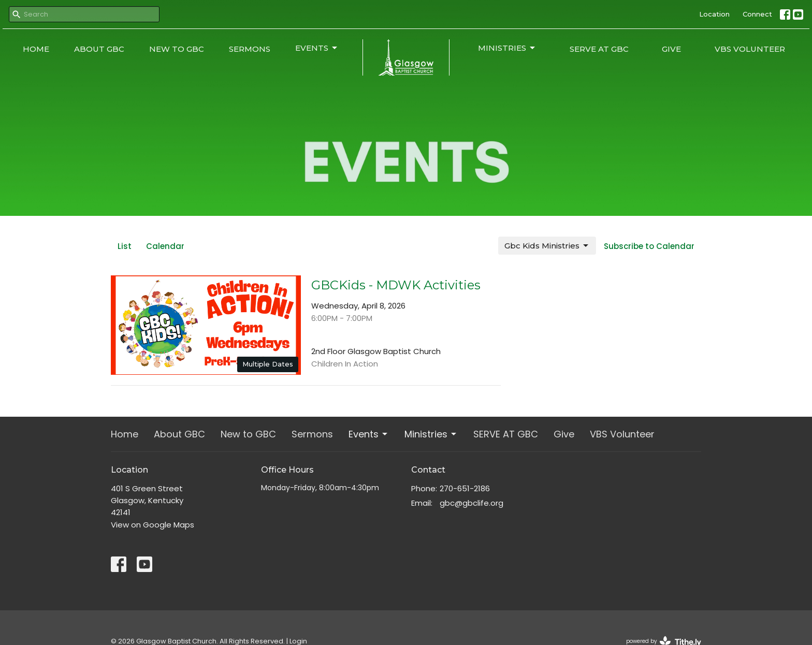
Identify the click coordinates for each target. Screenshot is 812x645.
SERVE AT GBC (599, 49)
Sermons (250, 49)
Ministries (507, 48)
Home (36, 49)
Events (317, 48)
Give (671, 49)
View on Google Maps (153, 525)
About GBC (99, 49)
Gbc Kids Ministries (547, 246)
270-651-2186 (465, 488)
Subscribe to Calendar (649, 246)
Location (714, 14)
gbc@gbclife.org (472, 503)
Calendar (165, 246)
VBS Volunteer (750, 49)
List (125, 246)
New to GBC (177, 49)
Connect (757, 14)
